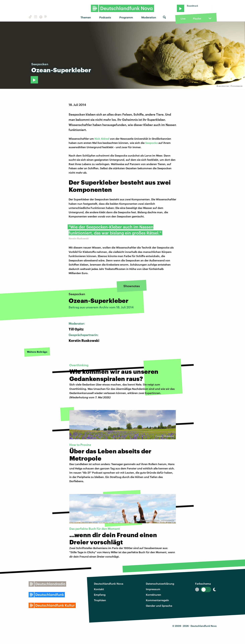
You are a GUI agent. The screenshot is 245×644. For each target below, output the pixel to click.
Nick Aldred (102, 139)
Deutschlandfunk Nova (109, 584)
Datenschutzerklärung (160, 584)
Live (183, 18)
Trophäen (100, 600)
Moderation (149, 17)
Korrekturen (153, 595)
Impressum (153, 589)
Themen (86, 17)
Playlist (197, 18)
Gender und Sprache (159, 606)
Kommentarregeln (157, 600)
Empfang (100, 595)
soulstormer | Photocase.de (230, 86)
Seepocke (151, 143)
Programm (126, 17)
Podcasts (105, 17)
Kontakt (99, 589)
